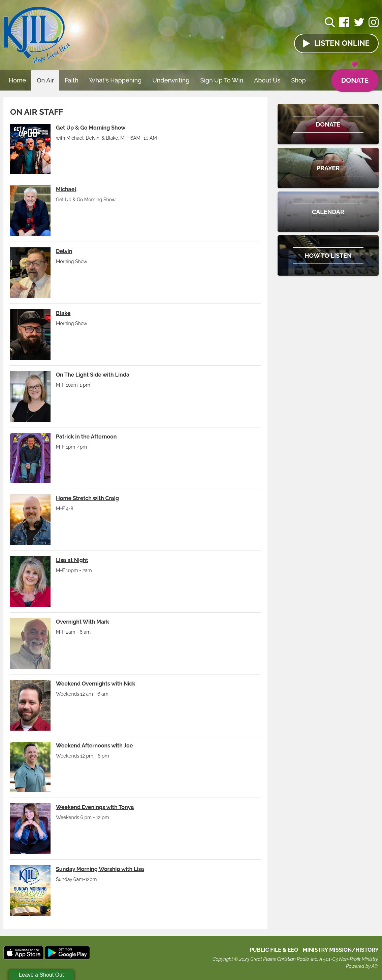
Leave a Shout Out (41, 975)
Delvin (64, 251)
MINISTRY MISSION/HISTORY (341, 950)
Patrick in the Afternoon (86, 437)
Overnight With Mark (83, 622)
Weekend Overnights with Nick (96, 684)
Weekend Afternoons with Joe (94, 746)
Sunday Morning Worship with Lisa (100, 869)
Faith (72, 80)
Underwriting (171, 80)
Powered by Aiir (362, 966)
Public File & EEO (274, 950)
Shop (298, 80)
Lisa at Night (72, 560)
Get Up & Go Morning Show (91, 128)
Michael (66, 189)
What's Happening (116, 80)
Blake (63, 313)
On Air (45, 80)
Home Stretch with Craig (87, 498)
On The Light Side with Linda (93, 375)
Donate (355, 77)
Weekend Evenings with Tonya (95, 807)
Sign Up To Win (222, 80)
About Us (267, 80)
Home (17, 80)
